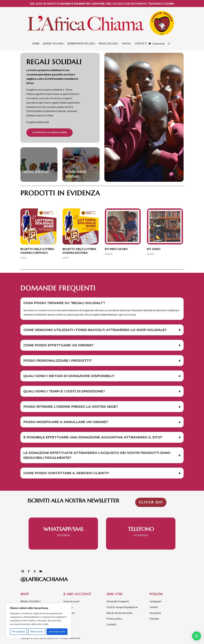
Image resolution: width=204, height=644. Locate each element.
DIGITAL (127, 44)
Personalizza (18, 632)
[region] (39, 621)
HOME (36, 44)
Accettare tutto (57, 632)
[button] (197, 636)
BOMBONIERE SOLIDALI (81, 44)
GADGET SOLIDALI (54, 44)
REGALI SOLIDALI (109, 44)
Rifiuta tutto (37, 632)
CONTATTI (141, 44)
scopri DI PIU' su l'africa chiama (50, 132)
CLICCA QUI (151, 502)
